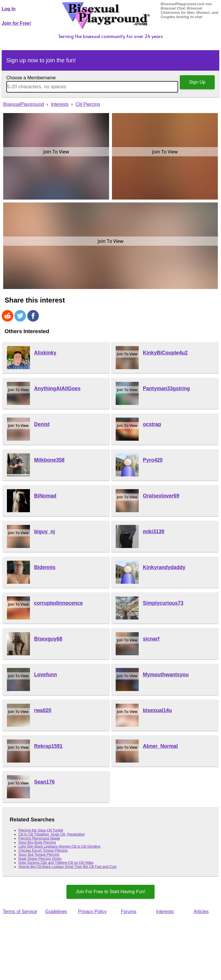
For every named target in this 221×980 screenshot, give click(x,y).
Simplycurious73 (163, 603)
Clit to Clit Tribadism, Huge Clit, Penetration (52, 834)
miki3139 (154, 532)
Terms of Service (20, 912)
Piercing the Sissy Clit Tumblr (41, 830)
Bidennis (45, 567)
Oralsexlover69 (161, 496)
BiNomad (45, 496)
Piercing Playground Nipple (39, 838)
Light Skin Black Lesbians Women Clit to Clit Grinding (59, 846)
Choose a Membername (31, 78)
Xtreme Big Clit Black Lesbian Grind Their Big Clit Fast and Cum (67, 867)
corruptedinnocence (59, 603)
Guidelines (56, 912)
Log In (9, 9)
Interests (165, 912)
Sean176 (44, 782)
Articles (201, 912)
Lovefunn (46, 675)
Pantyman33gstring (166, 388)
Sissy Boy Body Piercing (37, 842)
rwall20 (43, 710)
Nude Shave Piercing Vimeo (40, 859)
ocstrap (152, 424)
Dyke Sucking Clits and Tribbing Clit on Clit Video (56, 863)
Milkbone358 (49, 460)
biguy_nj (45, 532)
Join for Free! (16, 23)
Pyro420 (153, 460)
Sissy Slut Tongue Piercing (39, 855)
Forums (129, 912)
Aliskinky (45, 353)
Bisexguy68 (48, 639)
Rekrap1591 (48, 746)
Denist (42, 424)
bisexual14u (158, 710)
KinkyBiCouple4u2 (165, 353)
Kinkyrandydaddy (164, 567)
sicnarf (151, 639)
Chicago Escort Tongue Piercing (43, 851)
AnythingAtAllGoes (57, 388)
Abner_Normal (160, 746)
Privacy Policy (92, 912)
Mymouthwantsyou (166, 675)
